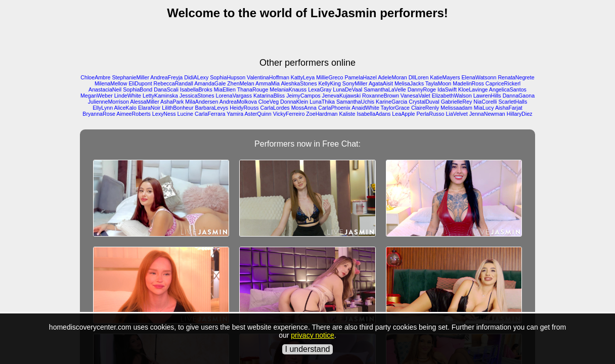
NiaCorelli (485, 102)
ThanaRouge (253, 89)
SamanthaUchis (355, 102)
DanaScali (166, 89)
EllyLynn (103, 108)
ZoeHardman (322, 114)
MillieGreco (330, 77)
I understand (308, 349)
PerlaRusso (430, 114)
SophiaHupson (228, 77)
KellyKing (329, 83)
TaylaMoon (438, 83)
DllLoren (419, 77)
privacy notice (313, 335)
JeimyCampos (303, 96)
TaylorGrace (395, 108)
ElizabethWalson (452, 96)
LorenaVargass (234, 96)
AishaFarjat (509, 108)
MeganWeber (97, 96)
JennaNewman (487, 114)
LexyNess (164, 114)
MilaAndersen (202, 102)
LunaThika (322, 102)
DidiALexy (196, 77)
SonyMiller (355, 83)
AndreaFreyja (166, 77)
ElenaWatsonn (479, 77)
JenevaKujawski (341, 96)
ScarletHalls (513, 102)
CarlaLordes (275, 108)
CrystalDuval (424, 102)
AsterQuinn (258, 114)
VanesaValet (415, 96)
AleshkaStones (299, 83)
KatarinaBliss (269, 96)
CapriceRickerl (503, 83)
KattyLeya (303, 77)
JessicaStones (197, 96)
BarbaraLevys (211, 108)
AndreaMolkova (238, 102)
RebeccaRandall (173, 83)
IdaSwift (447, 89)
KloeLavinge (473, 89)
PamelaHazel (360, 77)
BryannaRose (99, 114)
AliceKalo (125, 108)
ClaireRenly (425, 108)
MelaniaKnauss (288, 89)
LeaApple (403, 114)
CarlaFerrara (210, 114)
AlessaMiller (144, 102)
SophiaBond (138, 89)
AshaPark (172, 102)
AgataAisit (381, 83)
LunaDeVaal (347, 89)
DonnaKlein (294, 102)
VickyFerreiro (289, 114)
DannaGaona (519, 96)
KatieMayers (445, 77)
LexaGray (320, 89)
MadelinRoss (468, 83)
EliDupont (140, 83)
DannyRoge (422, 89)
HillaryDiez (520, 114)
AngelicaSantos (508, 89)
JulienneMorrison (108, 102)
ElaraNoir (149, 108)
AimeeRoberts (134, 114)
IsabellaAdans (374, 114)
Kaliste (347, 114)
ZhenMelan (240, 83)
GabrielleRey (457, 102)
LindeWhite (128, 96)
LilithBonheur (178, 108)
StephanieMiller (131, 77)
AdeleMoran (392, 77)
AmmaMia (268, 83)
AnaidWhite (365, 108)
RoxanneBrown (381, 96)
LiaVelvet (456, 114)
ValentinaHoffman (268, 77)
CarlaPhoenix (334, 108)
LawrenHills (487, 96)
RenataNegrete (516, 77)
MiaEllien (225, 89)
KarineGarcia (391, 102)
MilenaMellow (111, 83)
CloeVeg (269, 102)
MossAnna (304, 108)
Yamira (235, 114)
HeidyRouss (244, 108)
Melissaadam (456, 108)
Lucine (185, 114)
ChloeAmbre (95, 77)
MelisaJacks (409, 83)
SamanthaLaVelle (385, 89)
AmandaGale (210, 83)
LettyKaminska (160, 96)
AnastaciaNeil (105, 89)
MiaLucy (484, 108)
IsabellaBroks (196, 89)
